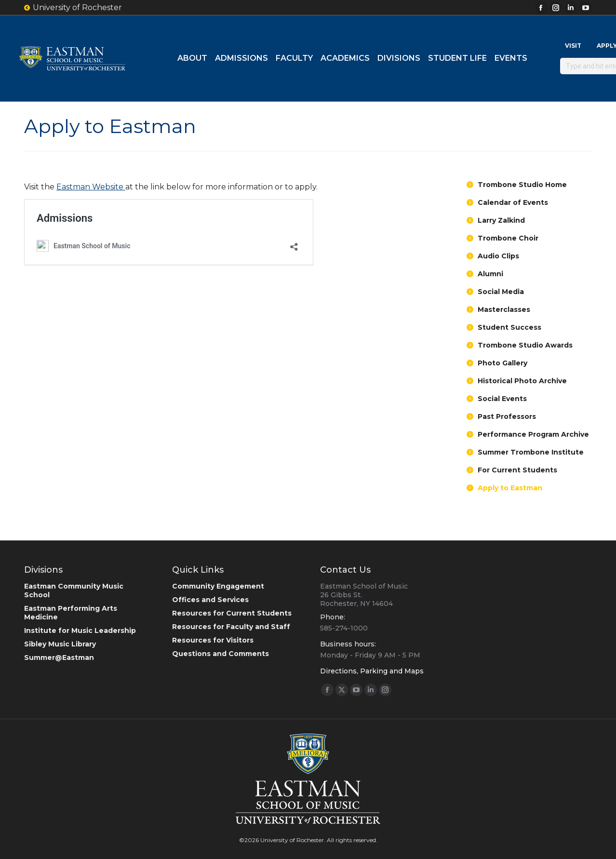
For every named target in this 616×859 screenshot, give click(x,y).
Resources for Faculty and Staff (231, 627)
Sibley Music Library (60, 644)
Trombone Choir (508, 238)
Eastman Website (91, 187)
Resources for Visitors (213, 640)
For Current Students (517, 470)
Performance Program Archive (533, 434)
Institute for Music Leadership (80, 631)
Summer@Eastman (59, 658)
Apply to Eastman (510, 488)
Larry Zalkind (501, 220)
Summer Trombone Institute (531, 452)
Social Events (502, 399)
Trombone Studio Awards (525, 345)
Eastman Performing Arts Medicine (71, 613)
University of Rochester (73, 8)
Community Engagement (218, 586)
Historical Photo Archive (522, 381)
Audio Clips (498, 256)
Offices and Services (210, 600)
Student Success (509, 327)
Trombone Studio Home (522, 185)
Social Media (501, 292)
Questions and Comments (221, 654)
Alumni (490, 274)
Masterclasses (504, 309)
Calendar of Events (513, 202)
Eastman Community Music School (74, 591)
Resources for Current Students (232, 613)
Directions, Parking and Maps (372, 671)
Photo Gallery (502, 363)
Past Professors (507, 416)
